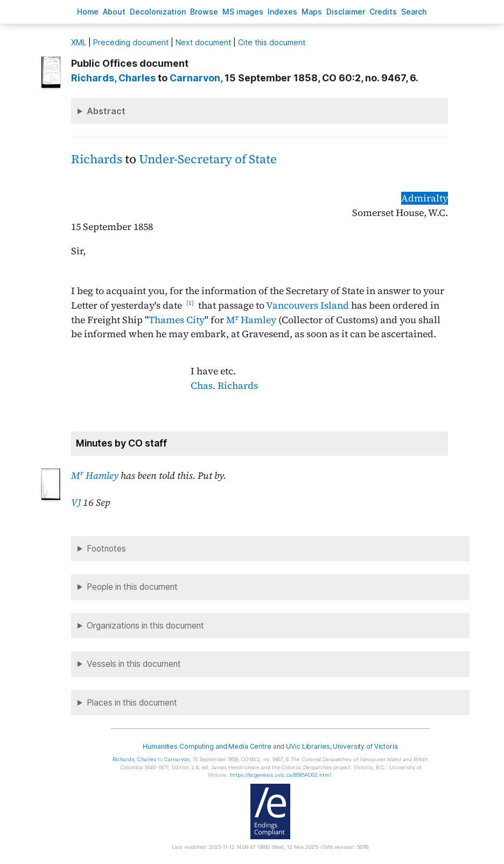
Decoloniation (158, 12)
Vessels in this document (134, 664)
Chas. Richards (224, 386)
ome (88, 12)
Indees (282, 12)
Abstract (106, 111)
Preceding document (131, 42)
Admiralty (425, 198)
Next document (203, 42)
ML (79, 42)
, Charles (113, 78)
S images (243, 12)
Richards (97, 159)
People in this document (132, 587)
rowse (204, 12)
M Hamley (251, 320)
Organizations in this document (145, 626)
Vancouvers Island (307, 305)
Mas (312, 12)
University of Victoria (365, 746)
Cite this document (272, 42)
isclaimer (346, 12)
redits (383, 12)
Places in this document (132, 703)
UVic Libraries (308, 746)
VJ (76, 503)
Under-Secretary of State (208, 159)
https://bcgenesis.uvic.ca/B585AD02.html (281, 775)
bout (114, 12)
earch (414, 12)
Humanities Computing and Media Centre (207, 746)
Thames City (177, 320)
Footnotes (106, 549)
